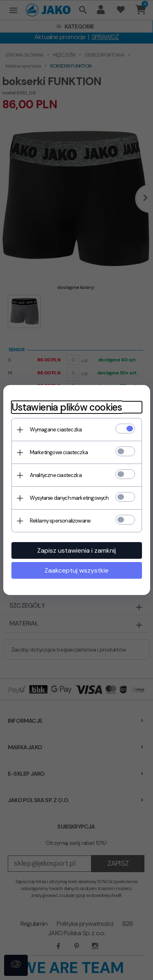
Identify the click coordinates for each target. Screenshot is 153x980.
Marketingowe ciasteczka (59, 452)
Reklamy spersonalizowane (60, 521)
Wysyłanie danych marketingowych (69, 498)
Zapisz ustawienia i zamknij (76, 550)
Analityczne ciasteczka (56, 475)
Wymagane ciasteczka (56, 430)
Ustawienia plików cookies (67, 407)
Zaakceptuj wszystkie (76, 570)
